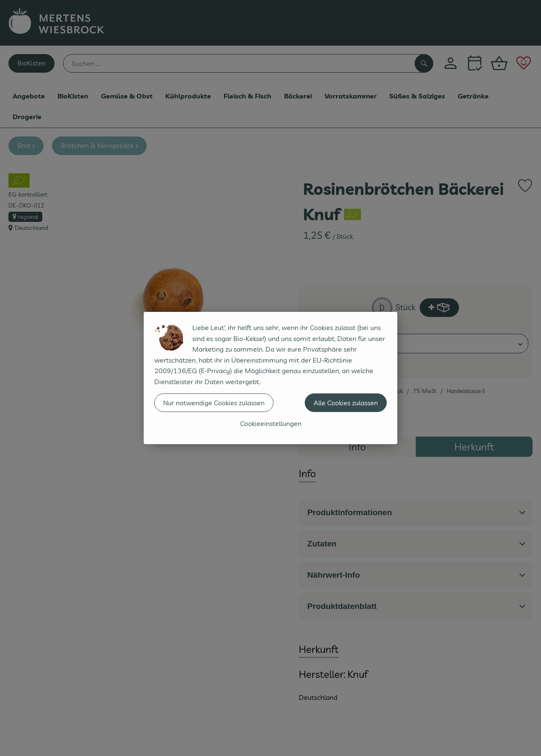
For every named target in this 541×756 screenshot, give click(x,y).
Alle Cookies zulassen (346, 403)
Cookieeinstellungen (271, 423)
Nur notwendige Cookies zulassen (214, 403)
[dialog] (270, 378)
